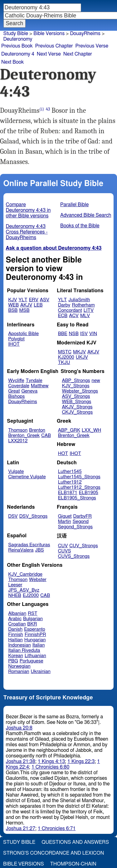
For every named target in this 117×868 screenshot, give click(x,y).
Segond (81, 522)
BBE (63, 334)
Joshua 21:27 (21, 829)
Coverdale (19, 386)
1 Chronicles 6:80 (50, 767)
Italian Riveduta (24, 650)
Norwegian (19, 666)
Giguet (65, 516)
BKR (32, 624)
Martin (65, 522)
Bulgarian (33, 619)
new (96, 381)
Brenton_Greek (24, 436)
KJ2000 (66, 357)
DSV (13, 516)
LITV (89, 310)
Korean (16, 656)
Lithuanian (35, 656)
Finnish (16, 635)
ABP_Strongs (76, 381)
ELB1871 (68, 493)
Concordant (70, 310)
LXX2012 (18, 441)
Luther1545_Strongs (79, 477)
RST (33, 614)
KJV (12, 300)
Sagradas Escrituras (29, 545)
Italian (39, 645)
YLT (23, 300)
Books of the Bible (80, 226)
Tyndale (34, 381)
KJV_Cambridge (25, 574)
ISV (84, 334)
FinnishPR (35, 635)
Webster (38, 580)
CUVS (65, 551)
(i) (42, 109)
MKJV (79, 352)
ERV (34, 300)
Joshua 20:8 (19, 728)
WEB (13, 305)
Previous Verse (92, 46)
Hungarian (35, 640)
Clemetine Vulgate (27, 477)
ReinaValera (21, 550)
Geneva (29, 391)
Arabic (15, 619)
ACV (74, 316)
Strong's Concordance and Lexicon (54, 853)
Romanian (19, 672)
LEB (38, 305)
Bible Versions (49, 34)
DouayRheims (85, 34)
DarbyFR (83, 516)
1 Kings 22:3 (81, 761)
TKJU (64, 363)
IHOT (14, 344)
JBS (39, 550)
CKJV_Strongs (77, 412)
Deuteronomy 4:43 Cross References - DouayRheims (27, 232)
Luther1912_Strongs (79, 487)
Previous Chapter (54, 46)
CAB (46, 436)
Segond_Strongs (75, 527)
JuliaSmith (79, 300)
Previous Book (17, 46)
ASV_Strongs (76, 396)
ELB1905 (89, 493)
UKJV (82, 357)
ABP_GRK (69, 430)
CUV (63, 546)
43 (48, 109)
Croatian (17, 624)
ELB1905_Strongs (77, 498)
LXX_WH (91, 430)
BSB (13, 310)
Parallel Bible (74, 205)
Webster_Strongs (80, 391)
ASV (45, 300)
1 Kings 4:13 (51, 761)
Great (14, 391)
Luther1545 (70, 472)
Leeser (15, 585)
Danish (15, 629)
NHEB (15, 595)
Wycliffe (16, 381)
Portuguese (32, 661)
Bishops (16, 396)
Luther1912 (70, 482)
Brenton (37, 430)
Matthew (40, 386)
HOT (63, 454)
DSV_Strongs (34, 516)
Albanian (17, 614)
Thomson (18, 430)
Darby (64, 305)
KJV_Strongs (76, 386)
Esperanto (35, 629)
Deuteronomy (18, 39)
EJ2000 (31, 595)
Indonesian (19, 645)
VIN (93, 334)
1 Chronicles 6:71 (57, 829)
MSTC (65, 352)
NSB (74, 334)
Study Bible (16, 34)
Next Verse (49, 54)
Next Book (12, 62)
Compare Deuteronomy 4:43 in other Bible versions (28, 210)
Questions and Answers (75, 842)
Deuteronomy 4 (18, 54)
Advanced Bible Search (86, 215)
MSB (24, 310)
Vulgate (16, 472)
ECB (63, 316)
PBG (13, 661)
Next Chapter (78, 54)
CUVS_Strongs (74, 556)
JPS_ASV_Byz (24, 590)
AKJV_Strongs (77, 407)
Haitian (15, 640)
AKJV (26, 305)
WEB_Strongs (76, 402)
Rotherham (83, 305)
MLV (85, 316)
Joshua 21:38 (21, 761)
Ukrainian (41, 672)
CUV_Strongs (83, 546)
